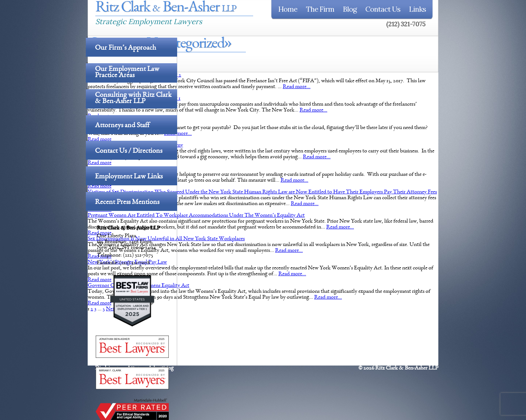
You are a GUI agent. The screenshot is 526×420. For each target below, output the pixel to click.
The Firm (320, 9)
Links (418, 9)
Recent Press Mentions (127, 203)
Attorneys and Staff (122, 126)
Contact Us (383, 9)
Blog (350, 9)
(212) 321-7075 (406, 24)
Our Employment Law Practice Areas (127, 73)
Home (288, 9)
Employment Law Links (129, 177)
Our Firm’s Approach (125, 48)
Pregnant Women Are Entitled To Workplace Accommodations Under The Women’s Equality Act (196, 216)
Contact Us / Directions (129, 151)
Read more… (297, 87)
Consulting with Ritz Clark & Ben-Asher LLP (133, 99)
